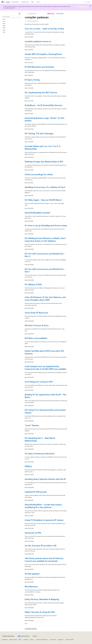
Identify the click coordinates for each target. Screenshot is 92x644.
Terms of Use (53, 640)
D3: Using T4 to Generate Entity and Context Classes (45, 411)
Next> (26, 623)
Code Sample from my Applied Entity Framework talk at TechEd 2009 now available (45, 368)
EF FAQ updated (32, 574)
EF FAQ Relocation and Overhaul (39, 67)
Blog (20, 640)
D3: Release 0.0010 (33, 284)
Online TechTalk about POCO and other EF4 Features (44, 352)
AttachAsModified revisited (37, 213)
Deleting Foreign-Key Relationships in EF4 (44, 161)
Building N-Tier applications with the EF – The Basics (45, 396)
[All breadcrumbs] (26, 14)
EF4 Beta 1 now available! (36, 338)
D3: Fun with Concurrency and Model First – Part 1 (45, 270)
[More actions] (66, 14)
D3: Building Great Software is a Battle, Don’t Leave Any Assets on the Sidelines (45, 239)
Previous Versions (13, 640)
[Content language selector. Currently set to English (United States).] (8, 636)
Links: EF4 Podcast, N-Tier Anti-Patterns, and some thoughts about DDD (45, 298)
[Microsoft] (3, 2)
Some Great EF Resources (36, 313)
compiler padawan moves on (38, 41)
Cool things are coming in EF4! (39, 382)
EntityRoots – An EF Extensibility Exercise (43, 105)
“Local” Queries (32, 425)
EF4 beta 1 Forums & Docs (37, 325)
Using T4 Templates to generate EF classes (44, 520)
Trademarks (60, 640)
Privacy (32, 640)
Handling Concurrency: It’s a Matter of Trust (45, 187)
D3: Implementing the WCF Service (41, 92)
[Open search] (85, 2)
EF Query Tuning (32, 80)
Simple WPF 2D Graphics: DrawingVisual (43, 54)
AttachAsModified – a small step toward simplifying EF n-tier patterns (43, 506)
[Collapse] (19, 14)
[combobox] (12, 17)
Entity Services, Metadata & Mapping (42, 599)
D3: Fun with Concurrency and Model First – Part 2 (45, 255)
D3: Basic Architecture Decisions (40, 453)
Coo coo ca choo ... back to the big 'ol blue (44, 29)
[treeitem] (12, 19)
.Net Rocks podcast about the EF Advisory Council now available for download (44, 560)
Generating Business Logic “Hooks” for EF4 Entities (44, 119)
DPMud (28, 466)
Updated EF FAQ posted (36, 492)
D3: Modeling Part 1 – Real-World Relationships (40, 439)
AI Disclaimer (5, 640)
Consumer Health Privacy (42, 640)
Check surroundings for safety (39, 174)
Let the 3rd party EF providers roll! (41, 545)
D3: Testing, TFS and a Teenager (39, 133)
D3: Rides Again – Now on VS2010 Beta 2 (43, 200)
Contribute (26, 640)
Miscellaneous (31, 586)
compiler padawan (32, 14)
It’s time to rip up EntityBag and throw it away (46, 225)
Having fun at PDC (33, 533)
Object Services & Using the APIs (40, 612)
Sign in (89, 2)
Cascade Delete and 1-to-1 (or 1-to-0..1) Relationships (43, 147)
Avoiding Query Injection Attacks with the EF (45, 479)
